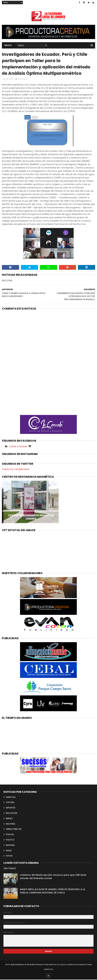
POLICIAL (10, 835)
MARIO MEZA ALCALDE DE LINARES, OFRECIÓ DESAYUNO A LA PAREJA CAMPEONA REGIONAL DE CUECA (53, 892)
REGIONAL (10, 846)
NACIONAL (23, 79)
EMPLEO (9, 819)
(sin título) (10, 869)
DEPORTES (11, 808)
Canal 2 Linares (18, 447)
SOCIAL (9, 856)
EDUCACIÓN (12, 814)
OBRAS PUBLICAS (14, 830)
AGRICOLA (11, 798)
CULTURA (10, 803)
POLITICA (10, 840)
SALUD (9, 851)
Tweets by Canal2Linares (16, 470)
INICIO (8, 45)
